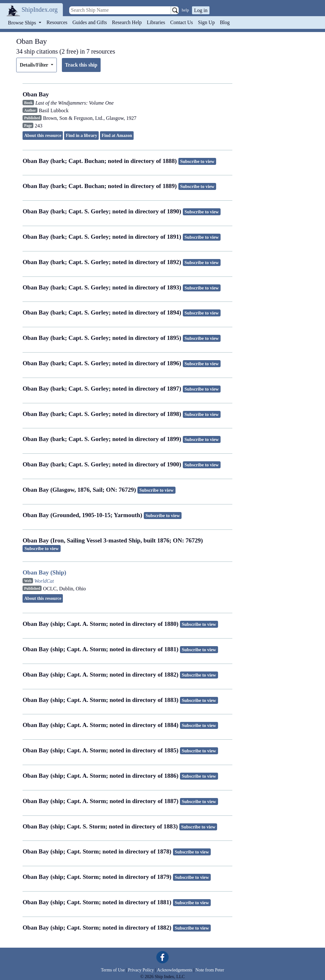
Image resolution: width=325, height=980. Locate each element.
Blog (225, 22)
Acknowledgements (175, 970)
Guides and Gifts (90, 22)
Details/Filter (34, 65)
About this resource (43, 136)
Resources (57, 22)
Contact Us (182, 22)
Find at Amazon (117, 136)
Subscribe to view (197, 161)
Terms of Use (113, 970)
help (186, 10)
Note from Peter (210, 970)
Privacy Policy (141, 970)
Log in (201, 10)
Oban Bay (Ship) (44, 572)
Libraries (156, 22)
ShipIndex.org (40, 10)
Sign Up (206, 22)
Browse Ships (23, 23)
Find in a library (81, 136)
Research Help (127, 22)
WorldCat (44, 581)
